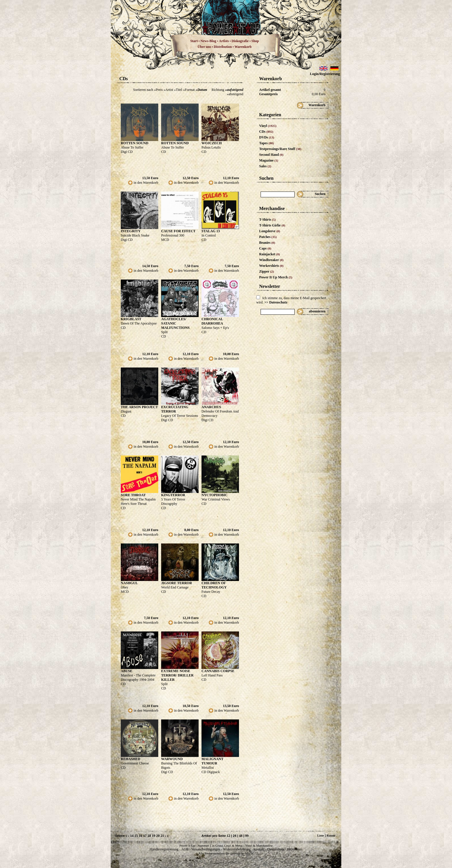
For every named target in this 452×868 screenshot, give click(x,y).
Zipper (267, 271)
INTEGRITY (131, 231)
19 (154, 836)
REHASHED (130, 759)
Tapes (267, 143)
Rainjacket (270, 254)
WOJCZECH (212, 143)
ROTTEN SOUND (135, 143)
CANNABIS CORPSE (218, 671)
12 (228, 836)
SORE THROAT (133, 495)
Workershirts (271, 266)
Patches (268, 237)
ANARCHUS (211, 407)
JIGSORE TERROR (177, 583)
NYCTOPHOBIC (214, 495)
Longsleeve (270, 231)
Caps (265, 248)
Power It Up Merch (276, 277)
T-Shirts (267, 220)
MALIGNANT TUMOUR (212, 761)
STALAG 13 (211, 231)
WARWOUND (172, 759)
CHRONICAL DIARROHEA (212, 321)
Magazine (269, 160)
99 (247, 836)
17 (145, 836)
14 (132, 836)
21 (162, 836)
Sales (265, 166)
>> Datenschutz (276, 302)
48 (241, 836)
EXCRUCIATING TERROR (175, 409)
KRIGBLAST (131, 319)
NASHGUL (129, 583)
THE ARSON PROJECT (139, 407)
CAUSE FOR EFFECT (178, 231)
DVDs (267, 137)
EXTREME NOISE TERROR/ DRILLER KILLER (177, 675)
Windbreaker (271, 260)
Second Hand (271, 155)
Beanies (267, 243)
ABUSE (127, 671)
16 (140, 836)
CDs (266, 132)
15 (136, 836)
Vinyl (268, 126)
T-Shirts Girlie (272, 225)
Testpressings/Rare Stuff (280, 149)
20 (158, 836)
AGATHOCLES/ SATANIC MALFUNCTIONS (175, 323)
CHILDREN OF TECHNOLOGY (214, 585)
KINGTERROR (173, 495)
